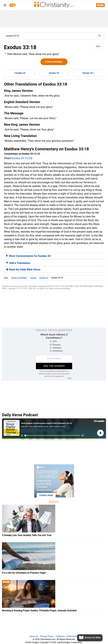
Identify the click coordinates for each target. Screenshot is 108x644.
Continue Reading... (54, 62)
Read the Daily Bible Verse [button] (23, 269)
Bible (6, 278)
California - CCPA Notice (67, 636)
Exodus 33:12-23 (21, 158)
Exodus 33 (54, 73)
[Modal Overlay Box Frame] (54, 354)
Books (19, 278)
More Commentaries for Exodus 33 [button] (28, 256)
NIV (99, 46)
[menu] (5, 6)
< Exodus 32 (20, 73)
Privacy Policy (47, 636)
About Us (34, 636)
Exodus (33, 278)
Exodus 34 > (88, 73)
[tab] (54, 256)
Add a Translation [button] (18, 263)
